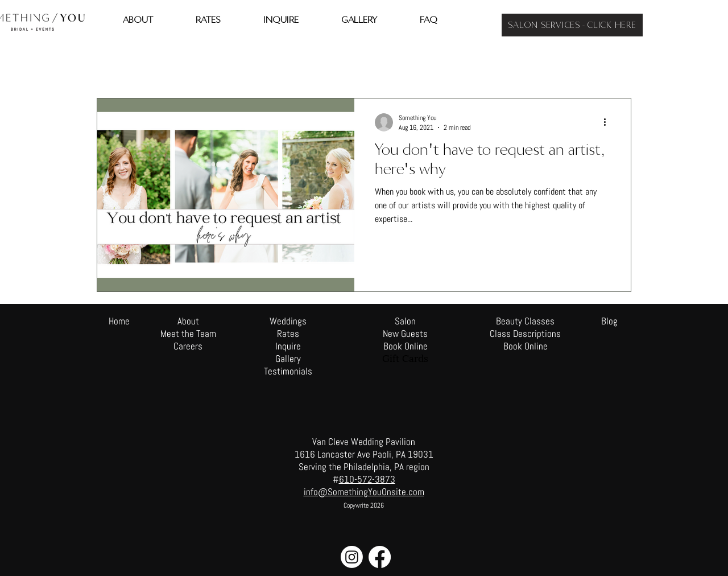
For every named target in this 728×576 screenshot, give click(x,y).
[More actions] (609, 122)
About (188, 321)
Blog (609, 321)
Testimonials (288, 371)
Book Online (526, 346)
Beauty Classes (525, 321)
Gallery (288, 359)
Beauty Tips (201, 64)
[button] (617, 65)
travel (153, 64)
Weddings (288, 321)
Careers (188, 346)
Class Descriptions (525, 334)
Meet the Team (188, 334)
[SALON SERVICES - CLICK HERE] (572, 25)
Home (119, 321)
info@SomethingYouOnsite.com (364, 492)
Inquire (288, 346)
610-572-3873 (367, 479)
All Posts (109, 64)
